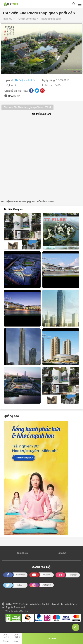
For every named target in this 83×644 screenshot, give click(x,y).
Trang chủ (7, 19)
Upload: (9, 80)
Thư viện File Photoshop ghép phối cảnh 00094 (27, 107)
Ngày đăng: (49, 80)
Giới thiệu (23, 553)
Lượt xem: (49, 85)
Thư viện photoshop (26, 19)
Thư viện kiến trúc (25, 80)
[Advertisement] (41, 158)
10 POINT (53, 639)
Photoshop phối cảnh (50, 19)
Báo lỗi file (14, 96)
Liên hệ (62, 553)
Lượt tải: (10, 85)
